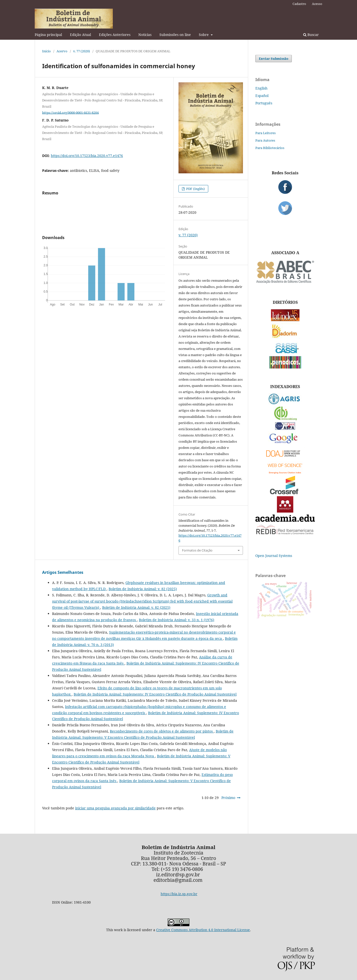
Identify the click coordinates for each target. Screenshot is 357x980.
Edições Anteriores (115, 35)
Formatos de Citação (197, 550)
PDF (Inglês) (195, 189)
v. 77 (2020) (82, 51)
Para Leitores (266, 133)
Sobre (204, 35)
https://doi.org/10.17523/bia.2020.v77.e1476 (87, 156)
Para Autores (265, 140)
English (261, 88)
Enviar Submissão (274, 59)
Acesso (317, 4)
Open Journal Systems (274, 556)
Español (262, 96)
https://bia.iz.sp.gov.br (179, 894)
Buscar (311, 35)
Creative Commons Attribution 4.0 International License (203, 930)
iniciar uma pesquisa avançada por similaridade (115, 808)
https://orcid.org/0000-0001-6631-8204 (70, 112)
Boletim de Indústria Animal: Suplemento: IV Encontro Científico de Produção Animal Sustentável (155, 694)
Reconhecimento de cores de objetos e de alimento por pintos (162, 731)
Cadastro (299, 4)
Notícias (145, 35)
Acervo (62, 51)
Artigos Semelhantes (63, 572)
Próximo (228, 798)
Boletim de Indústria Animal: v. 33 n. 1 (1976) (177, 620)
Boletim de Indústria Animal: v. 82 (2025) (143, 589)
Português (264, 103)
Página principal (48, 35)
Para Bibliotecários (270, 148)
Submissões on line (175, 35)
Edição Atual (80, 35)
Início (46, 51)
